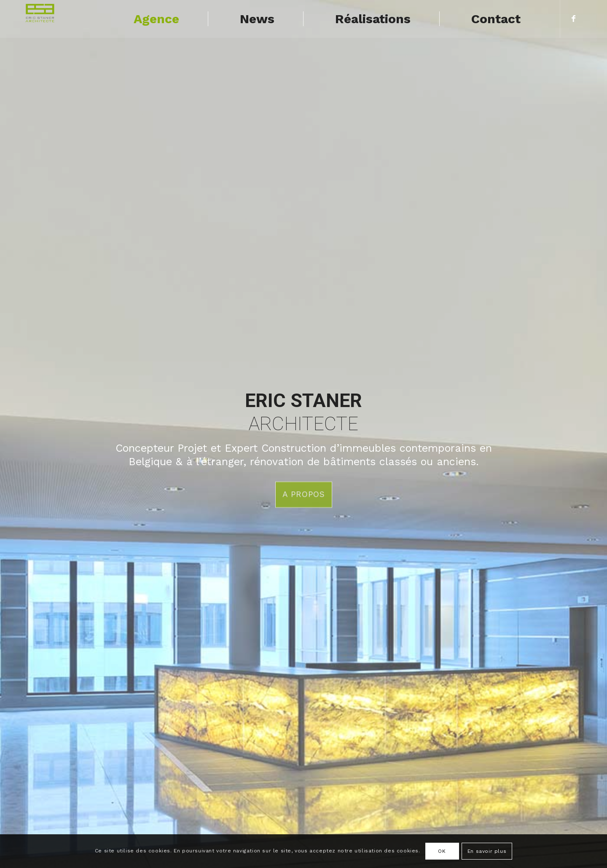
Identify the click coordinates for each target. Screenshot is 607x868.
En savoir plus (487, 851)
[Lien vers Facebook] (573, 19)
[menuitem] (155, 19)
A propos (304, 493)
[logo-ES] (41, 19)
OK (442, 851)
